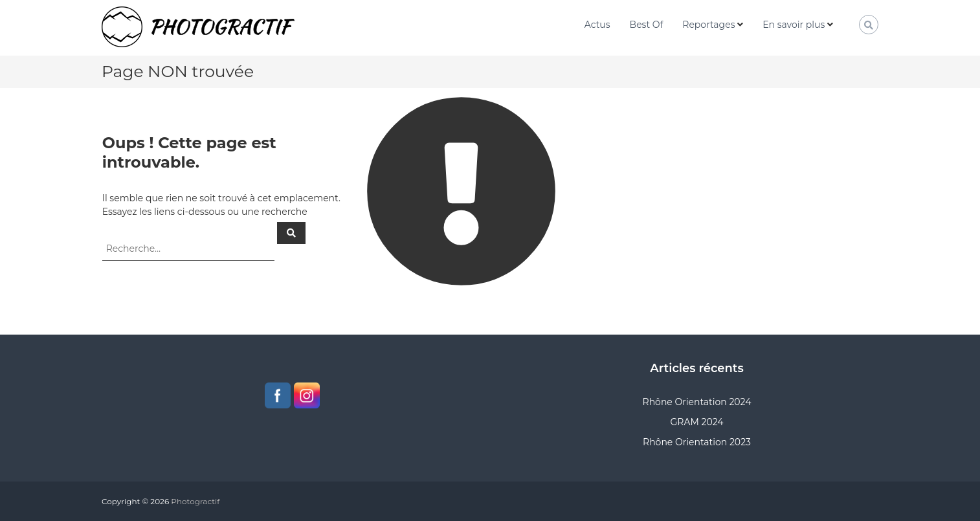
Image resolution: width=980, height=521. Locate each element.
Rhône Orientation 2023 (697, 442)
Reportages (708, 25)
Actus (597, 25)
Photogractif (195, 501)
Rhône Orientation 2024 (697, 402)
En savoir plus (794, 25)
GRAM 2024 (696, 422)
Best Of (647, 25)
